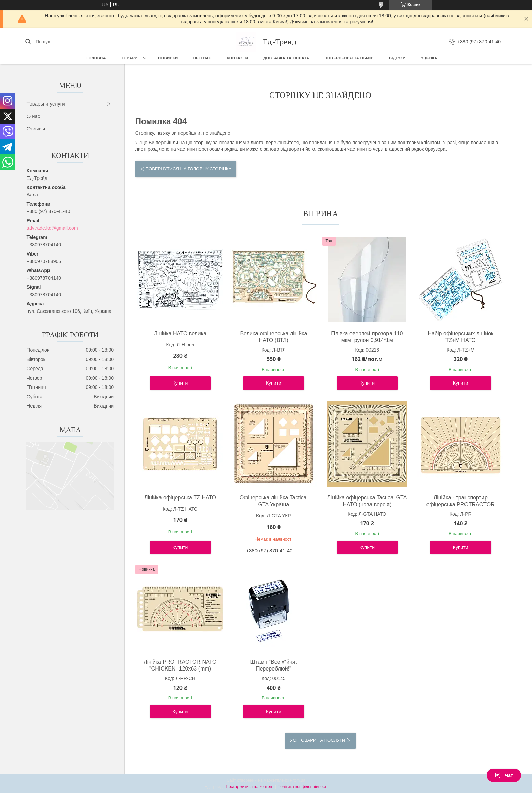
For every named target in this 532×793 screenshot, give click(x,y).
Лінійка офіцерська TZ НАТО (180, 498)
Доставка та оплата (286, 58)
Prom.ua (298, 780)
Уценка (429, 58)
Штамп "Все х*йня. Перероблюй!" (274, 665)
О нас (33, 116)
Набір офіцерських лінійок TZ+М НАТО (460, 337)
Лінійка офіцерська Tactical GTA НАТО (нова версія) (367, 501)
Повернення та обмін (349, 58)
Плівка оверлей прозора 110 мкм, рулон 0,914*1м (367, 337)
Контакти (237, 58)
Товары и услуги (46, 104)
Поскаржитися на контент (250, 787)
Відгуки (397, 58)
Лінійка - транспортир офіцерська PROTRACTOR (461, 501)
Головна (96, 58)
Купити (180, 383)
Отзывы (36, 128)
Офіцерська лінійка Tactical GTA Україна (274, 501)
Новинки (168, 58)
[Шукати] (28, 42)
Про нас (203, 58)
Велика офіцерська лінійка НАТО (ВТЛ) (273, 337)
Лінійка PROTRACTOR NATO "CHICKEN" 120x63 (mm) (180, 665)
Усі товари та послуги (318, 740)
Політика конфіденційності (303, 787)
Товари (129, 58)
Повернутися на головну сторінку (188, 169)
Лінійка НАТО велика (180, 333)
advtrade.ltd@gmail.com (52, 228)
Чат (504, 775)
